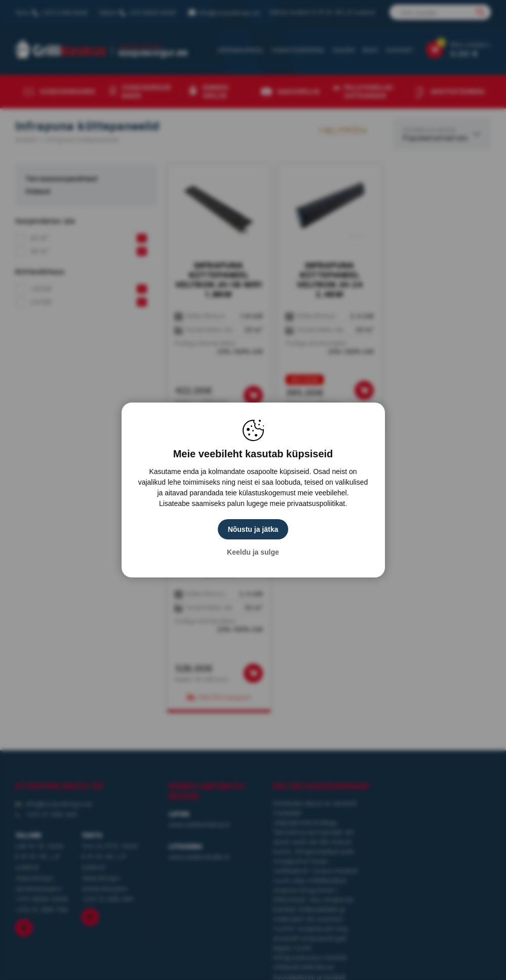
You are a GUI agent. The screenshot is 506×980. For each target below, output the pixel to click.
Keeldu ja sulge (253, 552)
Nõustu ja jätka (253, 529)
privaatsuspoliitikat (316, 503)
